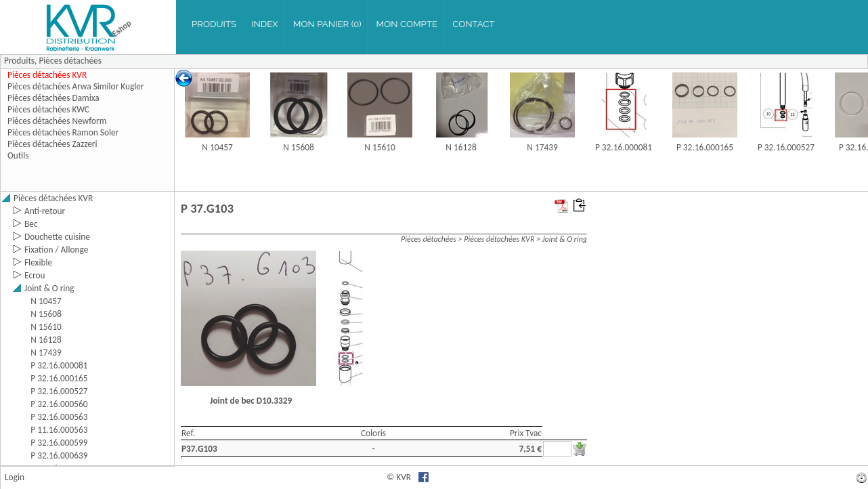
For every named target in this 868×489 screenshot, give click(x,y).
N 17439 (542, 147)
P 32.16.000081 (624, 147)
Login (15, 477)
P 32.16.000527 (786, 147)
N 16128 (461, 147)
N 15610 (379, 147)
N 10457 (217, 147)
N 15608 (298, 147)
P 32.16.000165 (705, 147)
